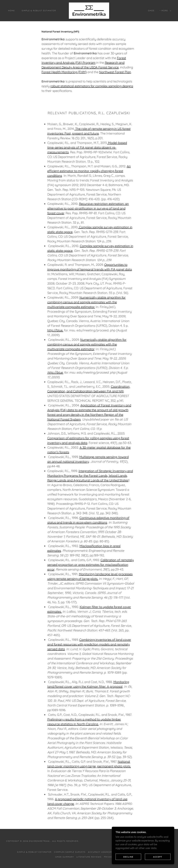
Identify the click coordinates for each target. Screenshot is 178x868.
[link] (89, 10)
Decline (128, 861)
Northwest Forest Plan (115, 72)
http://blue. (55, 330)
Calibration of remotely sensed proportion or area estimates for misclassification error (91, 565)
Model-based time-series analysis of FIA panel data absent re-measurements (87, 147)
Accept (158, 861)
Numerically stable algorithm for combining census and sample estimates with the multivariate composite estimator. (87, 302)
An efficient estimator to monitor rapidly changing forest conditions (89, 171)
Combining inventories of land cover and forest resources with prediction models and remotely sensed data (89, 644)
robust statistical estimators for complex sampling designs (92, 86)
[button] (166, 11)
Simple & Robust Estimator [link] (39, 11)
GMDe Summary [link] (65, 857)
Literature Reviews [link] (89, 857)
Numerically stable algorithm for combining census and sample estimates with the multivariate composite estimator (87, 344)
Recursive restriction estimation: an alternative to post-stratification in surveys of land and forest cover (88, 208)
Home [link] (11, 11)
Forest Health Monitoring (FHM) (64, 72)
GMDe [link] (151, 11)
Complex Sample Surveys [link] (70, 852)
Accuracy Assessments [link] (103, 852)
